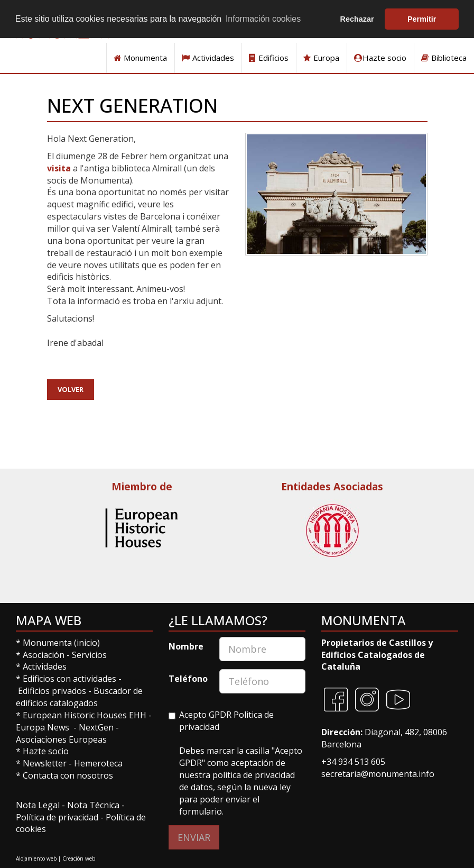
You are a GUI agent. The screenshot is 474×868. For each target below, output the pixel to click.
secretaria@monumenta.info (378, 774)
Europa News (43, 727)
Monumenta (140, 58)
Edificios (269, 58)
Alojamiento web (36, 858)
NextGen (96, 727)
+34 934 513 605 (353, 762)
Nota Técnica (94, 805)
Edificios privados (52, 691)
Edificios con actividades (69, 679)
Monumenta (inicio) (62, 643)
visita (59, 168)
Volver (71, 389)
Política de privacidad (57, 817)
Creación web (79, 858)
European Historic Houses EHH (85, 715)
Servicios (89, 655)
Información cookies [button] (263, 19)
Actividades (208, 58)
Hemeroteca (98, 763)
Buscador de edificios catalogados (79, 697)
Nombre (186, 646)
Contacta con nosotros (68, 775)
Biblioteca (444, 58)
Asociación (45, 655)
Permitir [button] (422, 19)
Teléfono (188, 679)
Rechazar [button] (357, 19)
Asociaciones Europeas (61, 739)
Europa (321, 58)
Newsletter (46, 763)
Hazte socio (380, 58)
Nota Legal (39, 805)
